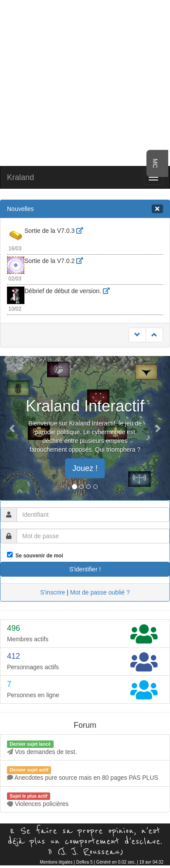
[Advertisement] (82, 82)
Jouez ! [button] (85, 468)
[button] (13, 428)
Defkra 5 (85, 862)
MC (155, 163)
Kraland (20, 177)
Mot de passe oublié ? (100, 592)
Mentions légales (56, 862)
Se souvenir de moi (38, 556)
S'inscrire (53, 592)
